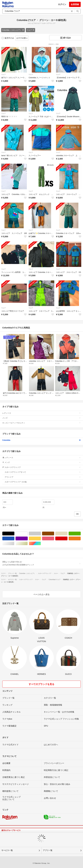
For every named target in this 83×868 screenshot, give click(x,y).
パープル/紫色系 (28, 539)
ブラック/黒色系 (14, 534)
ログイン (62, 4)
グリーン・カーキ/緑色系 (81, 534)
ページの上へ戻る (41, 594)
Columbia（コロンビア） (13, 30)
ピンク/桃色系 (54, 539)
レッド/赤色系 (67, 539)
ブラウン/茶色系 (54, 534)
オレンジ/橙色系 (81, 539)
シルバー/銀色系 (14, 543)
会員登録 (75, 4)
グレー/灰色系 (41, 534)
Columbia (41, 440)
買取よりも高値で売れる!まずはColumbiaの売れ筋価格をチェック (41, 563)
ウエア (30, 30)
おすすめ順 (22, 38)
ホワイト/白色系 (28, 534)
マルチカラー (41, 543)
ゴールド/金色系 (28, 543)
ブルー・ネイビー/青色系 (14, 539)
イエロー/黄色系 (41, 539)
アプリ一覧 (48, 850)
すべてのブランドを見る (41, 684)
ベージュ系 (67, 534)
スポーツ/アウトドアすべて (43, 472)
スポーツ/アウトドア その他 (43, 482)
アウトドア (43, 477)
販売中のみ (8, 38)
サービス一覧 (7, 850)
